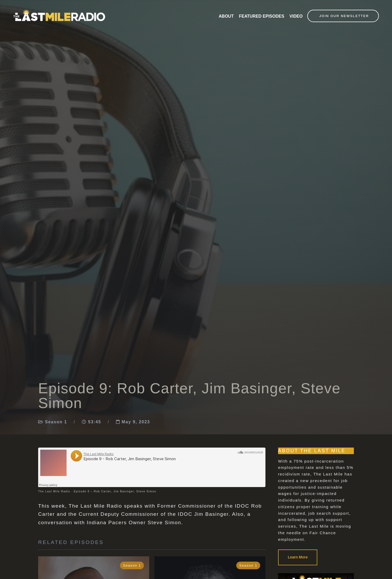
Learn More (298, 557)
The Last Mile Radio (54, 491)
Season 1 (56, 422)
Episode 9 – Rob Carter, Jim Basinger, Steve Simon (115, 491)
